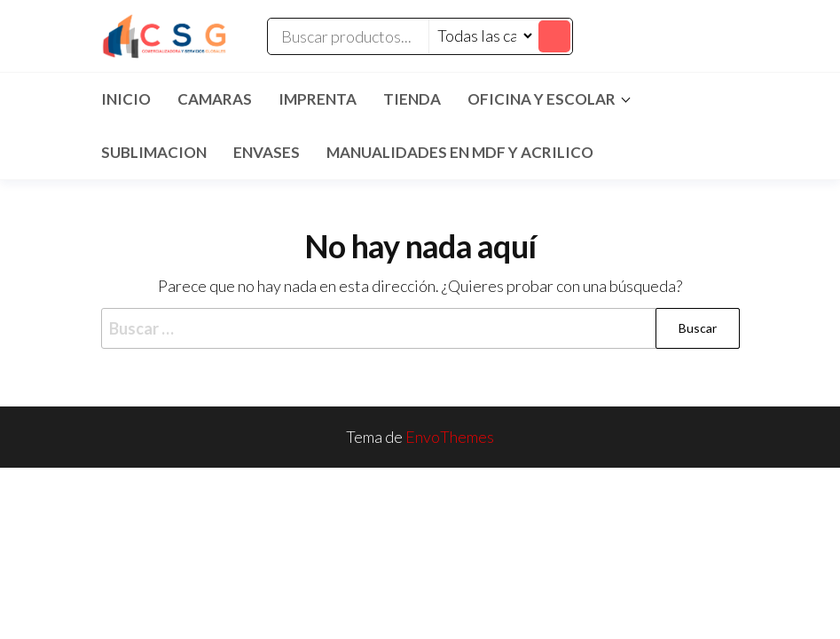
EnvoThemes (450, 437)
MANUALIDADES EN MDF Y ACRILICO (460, 152)
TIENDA (412, 99)
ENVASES (267, 152)
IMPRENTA (318, 99)
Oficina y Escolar (542, 99)
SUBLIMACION (154, 152)
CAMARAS (215, 99)
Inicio (126, 99)
